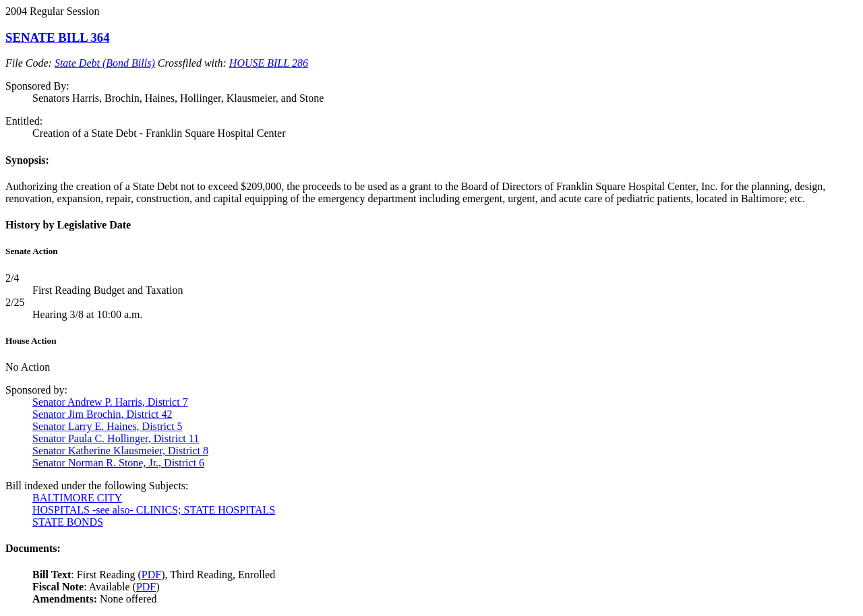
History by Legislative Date (68, 225)
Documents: (33, 548)
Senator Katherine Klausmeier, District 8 (120, 451)
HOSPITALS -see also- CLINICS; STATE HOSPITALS (154, 510)
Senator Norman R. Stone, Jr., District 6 (118, 463)
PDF (151, 575)
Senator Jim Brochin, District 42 (102, 414)
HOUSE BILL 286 (269, 63)
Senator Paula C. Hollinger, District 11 (116, 438)
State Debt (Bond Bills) (105, 63)
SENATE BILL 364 (58, 37)
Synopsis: (27, 160)
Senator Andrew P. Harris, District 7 (110, 402)
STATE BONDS (68, 522)
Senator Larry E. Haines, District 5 (108, 426)
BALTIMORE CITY (77, 498)
